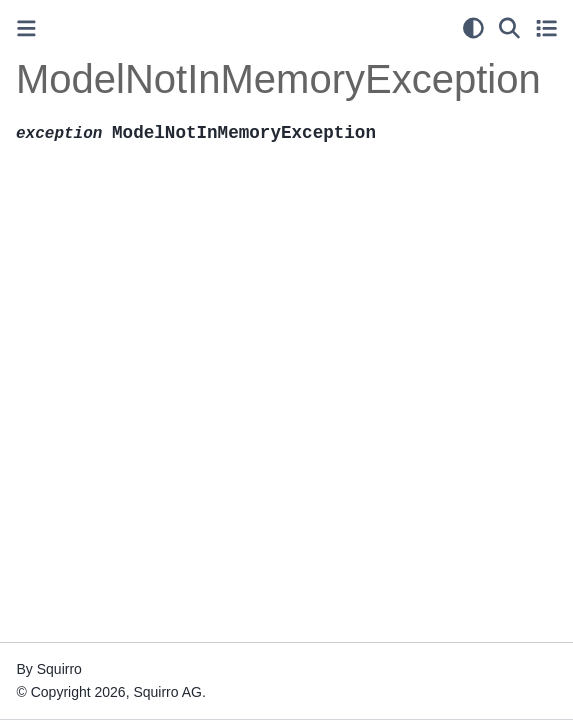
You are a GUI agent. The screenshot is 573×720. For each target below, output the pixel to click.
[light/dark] (473, 28)
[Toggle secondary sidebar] (546, 28)
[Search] (509, 28)
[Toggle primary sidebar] (26, 28)
